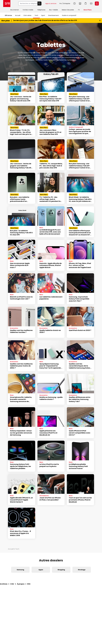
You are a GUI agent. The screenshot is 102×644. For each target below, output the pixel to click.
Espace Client (97, 3)
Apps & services (51, 3)
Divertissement (53, 15)
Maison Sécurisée (68, 10)
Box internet (15, 10)
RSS (29, 584)
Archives (4, 584)
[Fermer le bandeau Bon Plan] (100, 21)
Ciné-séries (27, 15)
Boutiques (80, 3)
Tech (36, 15)
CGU (12, 584)
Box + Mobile (54, 10)
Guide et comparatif (69, 15)
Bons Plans (88, 10)
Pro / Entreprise (65, 3)
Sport (43, 15)
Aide (75, 3)
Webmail (91, 3)
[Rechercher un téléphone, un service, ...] (28, 3)
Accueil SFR (7, 3)
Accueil (18, 15)
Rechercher (39, 3)
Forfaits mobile (28, 10)
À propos (21, 584)
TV (79, 10)
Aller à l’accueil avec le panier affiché (86, 3)
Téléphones (41, 10)
